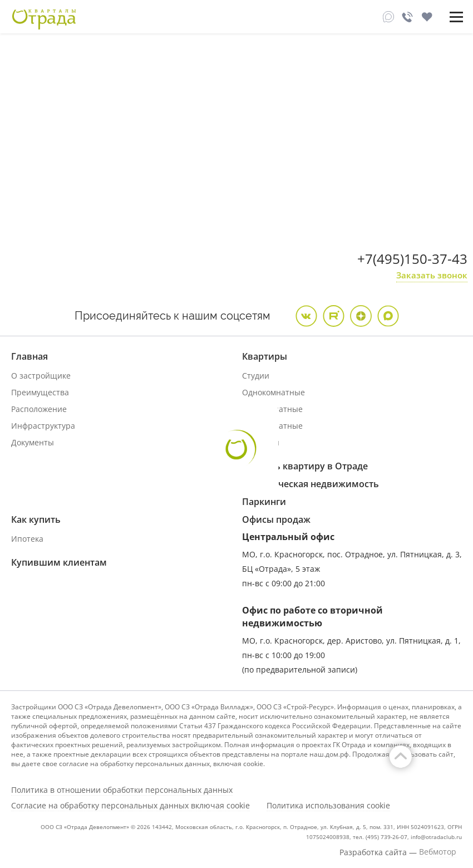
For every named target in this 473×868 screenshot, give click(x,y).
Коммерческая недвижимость (311, 484)
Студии (256, 376)
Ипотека (27, 539)
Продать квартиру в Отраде (305, 466)
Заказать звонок (432, 275)
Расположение (39, 409)
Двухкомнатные (272, 409)
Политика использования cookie (328, 806)
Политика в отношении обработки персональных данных (122, 790)
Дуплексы (261, 442)
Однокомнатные (274, 392)
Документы (33, 442)
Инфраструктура (43, 426)
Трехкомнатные (272, 426)
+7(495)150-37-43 (412, 259)
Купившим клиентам (59, 562)
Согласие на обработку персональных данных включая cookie (130, 806)
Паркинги (264, 502)
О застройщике (41, 376)
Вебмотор (438, 852)
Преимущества (40, 392)
